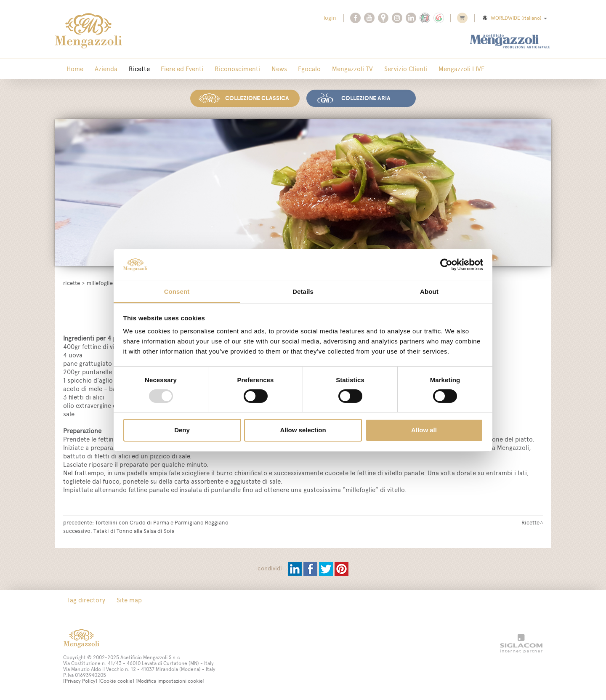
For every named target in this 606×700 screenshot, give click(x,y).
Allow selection (303, 430)
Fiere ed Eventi (166, 69)
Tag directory (84, 599)
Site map (122, 599)
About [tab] (429, 291)
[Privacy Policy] (80, 680)
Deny (182, 430)
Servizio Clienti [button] (368, 69)
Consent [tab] (177, 291)
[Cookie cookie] (116, 680)
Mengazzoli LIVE (419, 69)
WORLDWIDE (514, 18)
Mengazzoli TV (319, 69)
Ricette (128, 69)
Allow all (424, 430)
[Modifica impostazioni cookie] (170, 680)
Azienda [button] (99, 69)
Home (73, 69)
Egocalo (280, 69)
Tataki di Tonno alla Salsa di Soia (134, 530)
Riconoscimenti (217, 69)
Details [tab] (303, 291)
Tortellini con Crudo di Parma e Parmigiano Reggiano (162, 521)
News (254, 69)
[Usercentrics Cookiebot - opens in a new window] (446, 264)
